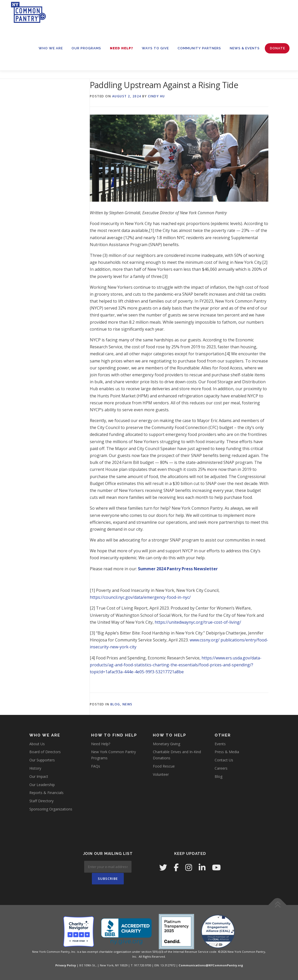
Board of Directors (45, 752)
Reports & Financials (46, 793)
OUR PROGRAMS (86, 48)
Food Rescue (164, 766)
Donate (278, 48)
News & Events (245, 48)
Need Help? (121, 48)
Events (220, 744)
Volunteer (161, 774)
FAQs (96, 766)
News (128, 704)
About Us (37, 744)
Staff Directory (41, 801)
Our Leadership (42, 785)
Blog (115, 704)
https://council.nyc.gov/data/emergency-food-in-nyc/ (140, 597)
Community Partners (199, 48)
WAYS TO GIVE (155, 48)
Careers (221, 768)
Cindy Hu (156, 96)
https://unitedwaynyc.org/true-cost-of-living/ (198, 622)
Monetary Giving (166, 744)
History (35, 768)
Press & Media (227, 752)
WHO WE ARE (51, 48)
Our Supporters (42, 760)
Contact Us (224, 760)
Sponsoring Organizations (51, 809)
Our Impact (39, 776)
